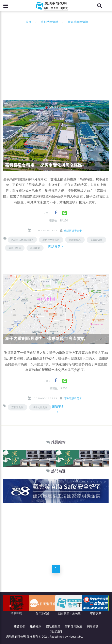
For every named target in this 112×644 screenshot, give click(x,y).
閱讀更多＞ (56, 246)
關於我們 (19, 626)
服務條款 (36, 626)
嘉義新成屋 (96, 240)
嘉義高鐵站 (75, 240)
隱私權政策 (53, 626)
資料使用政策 (74, 626)
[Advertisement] (58, 59)
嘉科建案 (35, 248)
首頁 (28, 22)
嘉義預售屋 (15, 248)
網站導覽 (93, 626)
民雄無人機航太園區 (22, 240)
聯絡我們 (56, 631)
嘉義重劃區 (17, 407)
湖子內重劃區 (40, 407)
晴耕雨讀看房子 (73, 231)
